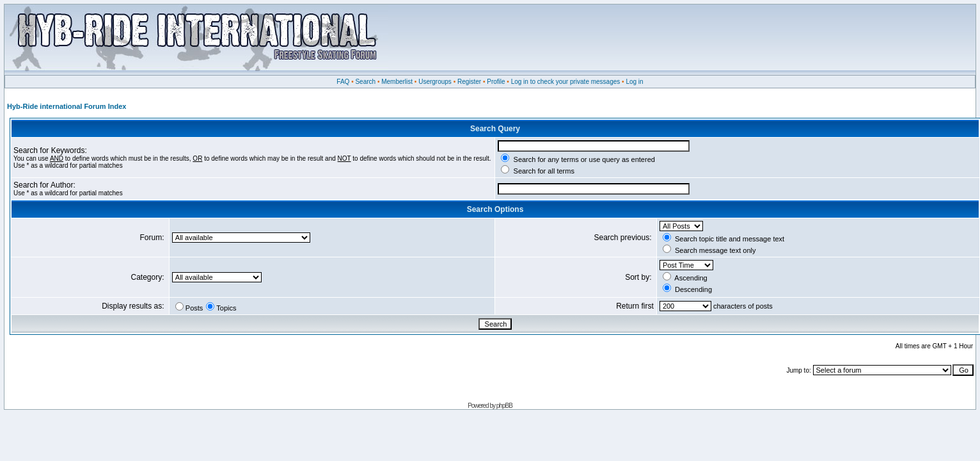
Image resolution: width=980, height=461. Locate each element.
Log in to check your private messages (566, 82)
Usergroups (435, 82)
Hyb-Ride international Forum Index (67, 106)
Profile (496, 82)
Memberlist (397, 82)
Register (469, 82)
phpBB (504, 406)
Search (365, 82)
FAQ (343, 82)
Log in (634, 82)
